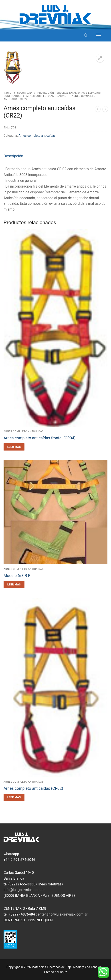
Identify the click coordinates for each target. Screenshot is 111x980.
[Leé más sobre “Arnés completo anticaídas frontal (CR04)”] (14, 447)
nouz (63, 972)
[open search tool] (86, 35)
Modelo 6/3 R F (17, 576)
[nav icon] (99, 35)
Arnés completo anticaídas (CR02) (33, 788)
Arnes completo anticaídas (46, 96)
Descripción (13, 156)
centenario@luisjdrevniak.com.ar (62, 914)
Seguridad (24, 93)
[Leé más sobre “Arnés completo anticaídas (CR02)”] (14, 797)
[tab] (13, 156)
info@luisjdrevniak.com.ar (24, 890)
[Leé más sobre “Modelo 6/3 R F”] (14, 585)
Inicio (8, 93)
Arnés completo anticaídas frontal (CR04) (39, 438)
